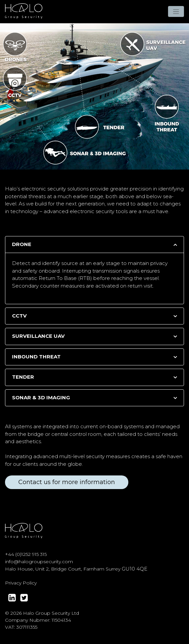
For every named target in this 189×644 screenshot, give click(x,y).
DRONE (22, 244)
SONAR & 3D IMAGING (41, 397)
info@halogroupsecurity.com (39, 562)
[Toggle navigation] (176, 11)
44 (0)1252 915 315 (27, 554)
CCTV (19, 316)
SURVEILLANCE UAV (38, 336)
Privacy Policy (21, 583)
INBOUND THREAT (36, 357)
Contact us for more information (67, 482)
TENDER (23, 377)
